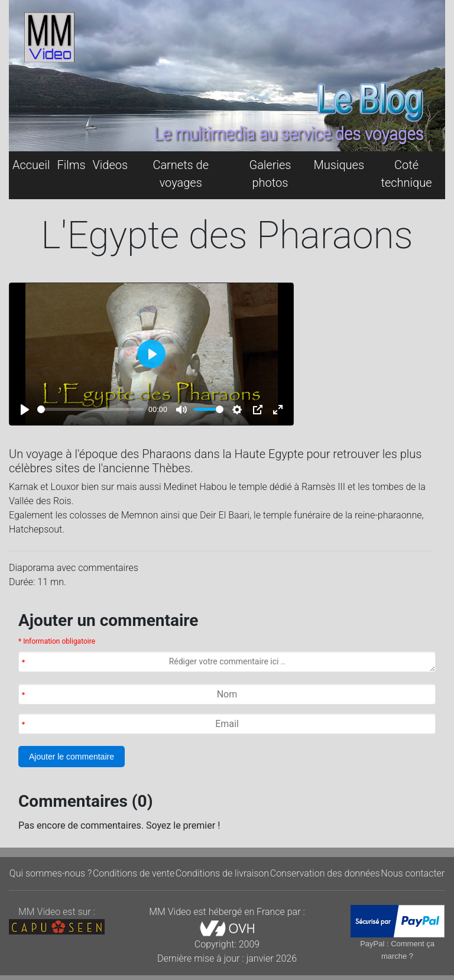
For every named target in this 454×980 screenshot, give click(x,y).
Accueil (31, 165)
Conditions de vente (134, 873)
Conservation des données (325, 873)
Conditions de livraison (222, 873)
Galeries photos (270, 174)
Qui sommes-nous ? (51, 873)
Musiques (339, 165)
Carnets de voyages (181, 174)
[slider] (90, 409)
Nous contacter (413, 873)
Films (71, 165)
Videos (111, 165)
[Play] (25, 410)
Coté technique (407, 174)
